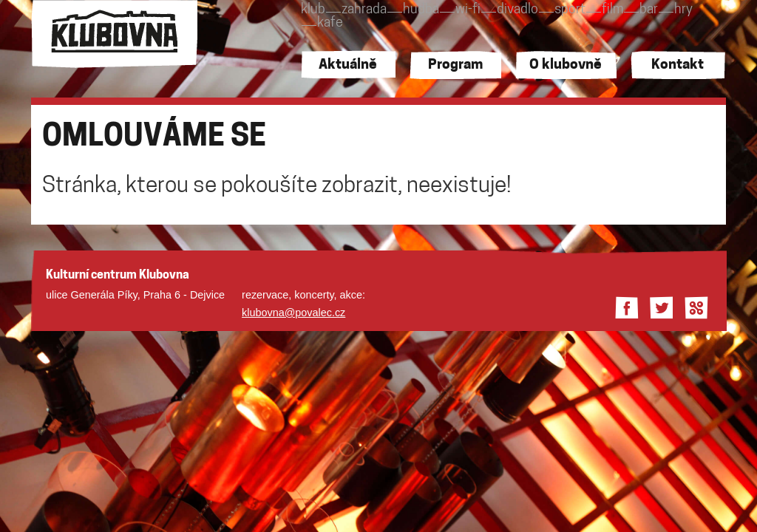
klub (313, 10)
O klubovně (566, 65)
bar (649, 10)
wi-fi (468, 10)
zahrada (364, 10)
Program (455, 65)
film (612, 10)
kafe (330, 23)
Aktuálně (348, 65)
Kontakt (678, 65)
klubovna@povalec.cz (293, 313)
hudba (421, 10)
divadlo (517, 10)
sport (570, 10)
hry (683, 10)
